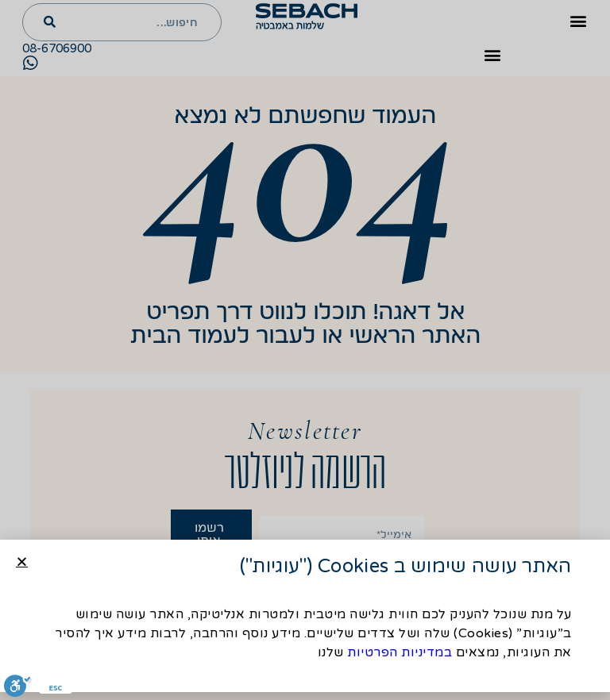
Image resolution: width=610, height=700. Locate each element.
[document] (305, 350)
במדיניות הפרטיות (400, 655)
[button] (22, 564)
